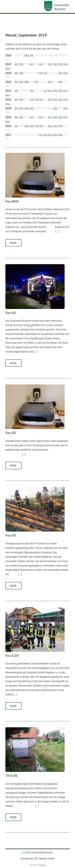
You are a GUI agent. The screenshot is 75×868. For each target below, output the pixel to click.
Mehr (13, 243)
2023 (8, 82)
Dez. (8, 68)
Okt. (60, 64)
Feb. (21, 64)
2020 (8, 108)
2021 (8, 99)
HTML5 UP (42, 865)
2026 (8, 55)
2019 (8, 117)
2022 (8, 90)
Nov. (65, 64)
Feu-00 (11, 313)
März (27, 55)
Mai (36, 82)
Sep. (55, 64)
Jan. (16, 64)
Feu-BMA (12, 201)
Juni (41, 64)
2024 (8, 73)
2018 (8, 126)
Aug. (50, 64)
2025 (8, 64)
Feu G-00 (12, 656)
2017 (8, 134)
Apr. (32, 55)
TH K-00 (11, 776)
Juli (45, 73)
